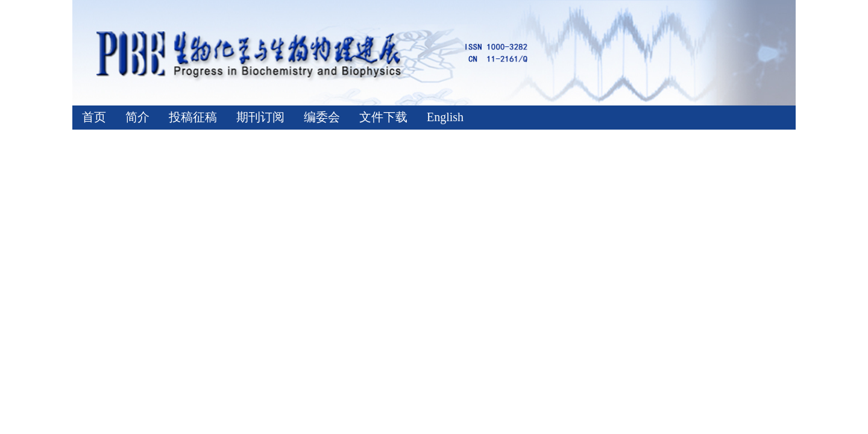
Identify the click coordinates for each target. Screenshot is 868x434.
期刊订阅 (260, 117)
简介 (137, 117)
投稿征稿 (193, 117)
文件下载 (383, 117)
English (445, 117)
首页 (94, 117)
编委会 (322, 117)
